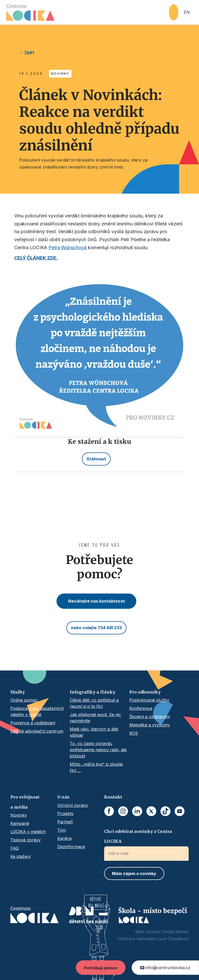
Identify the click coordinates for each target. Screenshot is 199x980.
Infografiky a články (93, 692)
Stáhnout (96, 459)
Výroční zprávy (73, 805)
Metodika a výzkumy (150, 725)
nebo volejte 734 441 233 (96, 628)
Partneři (65, 822)
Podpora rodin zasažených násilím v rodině (37, 711)
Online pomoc (24, 700)
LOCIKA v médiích (28, 832)
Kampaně (20, 823)
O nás (63, 797)
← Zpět (27, 52)
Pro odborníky (145, 692)
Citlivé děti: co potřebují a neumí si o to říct (94, 703)
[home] (88, 12)
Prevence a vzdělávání (33, 723)
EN (187, 12)
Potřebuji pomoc (101, 968)
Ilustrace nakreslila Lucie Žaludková (153, 939)
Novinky (19, 815)
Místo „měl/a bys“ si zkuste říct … (96, 767)
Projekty (65, 814)
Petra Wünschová (67, 248)
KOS (134, 733)
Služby (18, 692)
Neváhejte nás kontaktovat (97, 601)
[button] (174, 12)
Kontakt (113, 797)
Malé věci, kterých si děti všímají (94, 732)
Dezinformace (71, 847)
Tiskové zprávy (26, 840)
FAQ (15, 848)
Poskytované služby (149, 700)
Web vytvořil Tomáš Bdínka (162, 932)
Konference (141, 708)
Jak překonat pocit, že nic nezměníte (95, 718)
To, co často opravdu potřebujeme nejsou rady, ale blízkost (98, 750)
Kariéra (64, 838)
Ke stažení (20, 856)
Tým (62, 830)
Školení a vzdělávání (150, 717)
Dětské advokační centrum (37, 731)
